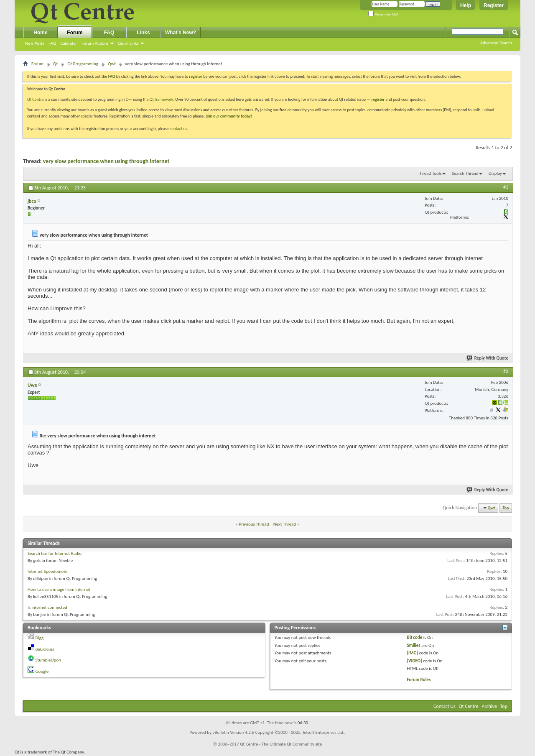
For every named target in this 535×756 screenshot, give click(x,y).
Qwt (112, 64)
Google (42, 671)
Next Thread (285, 524)
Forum (75, 33)
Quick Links (128, 43)
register (378, 99)
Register (494, 5)
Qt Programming (83, 64)
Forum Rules (419, 680)
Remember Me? (383, 14)
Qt (55, 64)
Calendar (69, 43)
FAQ (52, 43)
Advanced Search (496, 43)
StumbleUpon (48, 660)
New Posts (35, 43)
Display (495, 173)
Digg (40, 638)
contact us (178, 129)
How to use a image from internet (59, 589)
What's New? (181, 33)
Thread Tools (430, 173)
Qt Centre (36, 99)
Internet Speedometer (48, 571)
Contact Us (445, 706)
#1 (506, 187)
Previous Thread (254, 524)
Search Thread (465, 173)
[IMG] (413, 653)
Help (466, 5)
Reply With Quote (488, 358)
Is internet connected (47, 607)
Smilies (414, 645)
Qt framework (162, 99)
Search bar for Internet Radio (55, 553)
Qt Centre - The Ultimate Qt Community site (281, 744)
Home (40, 33)
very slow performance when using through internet (106, 161)
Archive (489, 706)
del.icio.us (45, 649)
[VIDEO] (415, 661)
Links (143, 33)
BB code (415, 637)
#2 (506, 371)
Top (506, 508)
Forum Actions (95, 43)
